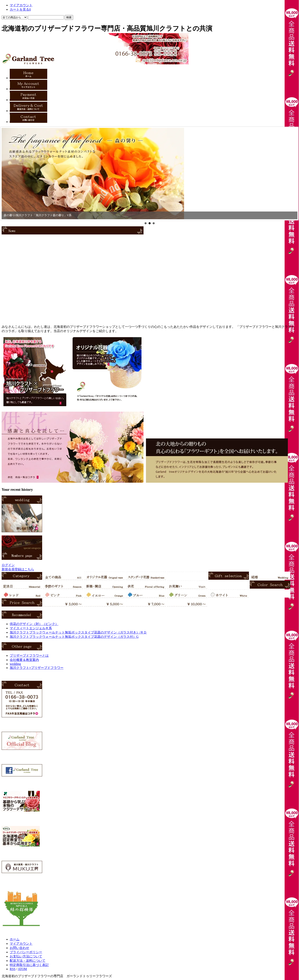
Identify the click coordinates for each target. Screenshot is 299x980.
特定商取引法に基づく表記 (29, 965)
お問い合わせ (19, 948)
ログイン (8, 565)
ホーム (15, 939)
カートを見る (20, 9)
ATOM (22, 969)
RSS (13, 969)
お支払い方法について (26, 956)
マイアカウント (21, 5)
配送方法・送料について (28, 961)
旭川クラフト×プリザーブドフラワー (37, 668)
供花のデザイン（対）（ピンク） (34, 624)
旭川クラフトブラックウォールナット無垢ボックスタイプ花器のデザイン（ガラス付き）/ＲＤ (78, 632)
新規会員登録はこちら (18, 569)
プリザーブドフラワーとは (29, 656)
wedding (15, 664)
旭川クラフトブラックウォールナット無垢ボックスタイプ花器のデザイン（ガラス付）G (74, 637)
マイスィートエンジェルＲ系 (31, 628)
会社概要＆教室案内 (24, 660)
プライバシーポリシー (26, 952)
